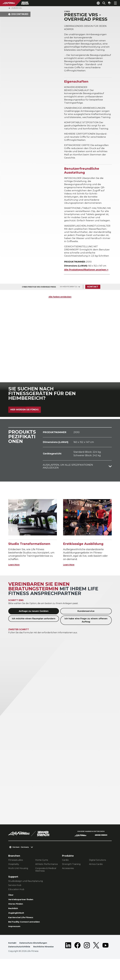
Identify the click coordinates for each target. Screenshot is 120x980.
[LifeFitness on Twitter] (96, 964)
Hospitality (14, 876)
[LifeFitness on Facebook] (77, 964)
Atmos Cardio (96, 876)
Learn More (15, 577)
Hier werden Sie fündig (25, 422)
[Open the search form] (102, 3)
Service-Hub (15, 897)
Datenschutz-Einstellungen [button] (36, 959)
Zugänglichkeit (18, 927)
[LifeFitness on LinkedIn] (68, 964)
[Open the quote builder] (109, 3)
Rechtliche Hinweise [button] (20, 968)
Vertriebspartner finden (23, 912)
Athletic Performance (47, 876)
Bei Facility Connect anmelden (27, 937)
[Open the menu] (115, 3)
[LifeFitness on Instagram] (87, 964)
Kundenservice (86, 623)
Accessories (68, 881)
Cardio (65, 872)
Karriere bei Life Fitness (23, 932)
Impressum (15, 942)
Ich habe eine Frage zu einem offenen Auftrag (86, 632)
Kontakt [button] (13, 959)
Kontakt (94, 299)
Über (11, 907)
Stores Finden (17, 917)
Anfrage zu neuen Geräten (34, 623)
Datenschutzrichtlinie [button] (20, 963)
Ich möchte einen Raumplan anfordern (34, 631)
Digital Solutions (97, 872)
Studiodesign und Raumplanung (26, 893)
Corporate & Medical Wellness (46, 882)
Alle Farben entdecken (60, 309)
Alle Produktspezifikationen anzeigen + (86, 282)
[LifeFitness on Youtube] (105, 964)
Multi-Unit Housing (18, 881)
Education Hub (16, 902)
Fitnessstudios (16, 872)
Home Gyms (42, 872)
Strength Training (71, 876)
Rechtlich (14, 922)
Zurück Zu (15, 8)
